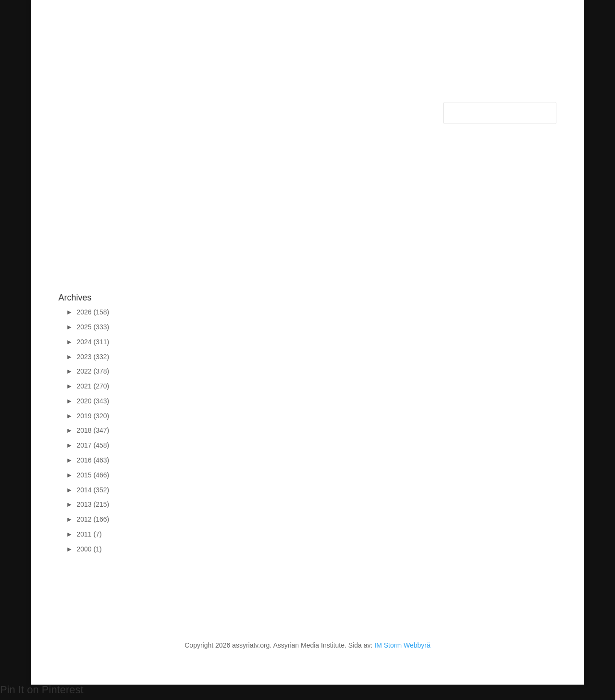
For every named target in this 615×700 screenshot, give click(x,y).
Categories (99, 109)
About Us (257, 109)
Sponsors (150, 109)
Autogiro (351, 109)
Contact (293, 109)
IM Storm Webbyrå (402, 645)
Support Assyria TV (204, 109)
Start (66, 109)
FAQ (321, 109)
